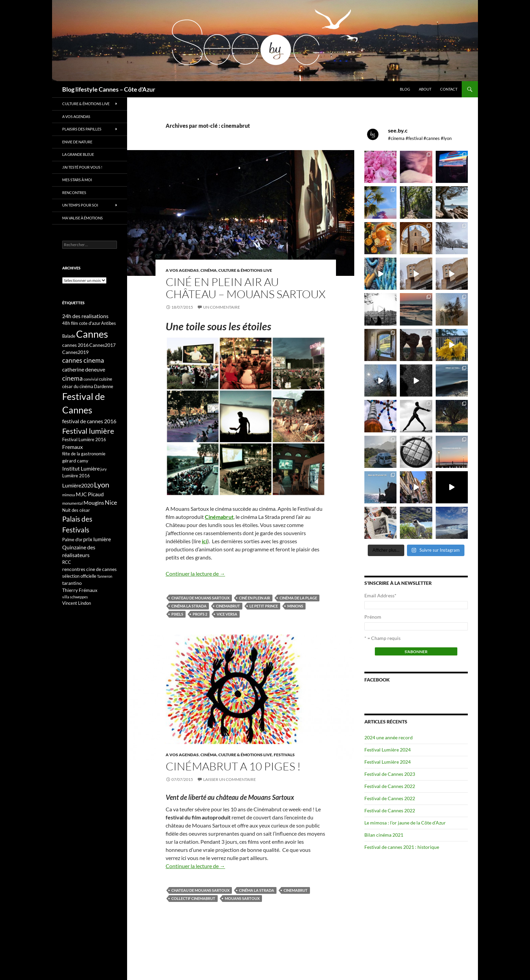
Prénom (373, 617)
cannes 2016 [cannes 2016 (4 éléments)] (75, 345)
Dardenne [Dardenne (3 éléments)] (104, 386)
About (425, 89)
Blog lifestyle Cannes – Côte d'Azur (109, 89)
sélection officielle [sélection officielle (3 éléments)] (79, 576)
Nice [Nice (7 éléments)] (111, 502)
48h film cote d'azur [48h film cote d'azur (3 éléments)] (81, 323)
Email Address (380, 595)
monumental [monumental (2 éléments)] (73, 503)
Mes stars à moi (77, 180)
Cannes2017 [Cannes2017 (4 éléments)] (102, 345)
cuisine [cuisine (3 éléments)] (106, 379)
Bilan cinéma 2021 (384, 835)
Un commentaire (222, 307)
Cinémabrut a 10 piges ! (233, 766)
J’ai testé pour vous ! (82, 167)
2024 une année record (389, 737)
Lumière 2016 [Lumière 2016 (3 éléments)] (76, 476)
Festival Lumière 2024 (388, 750)
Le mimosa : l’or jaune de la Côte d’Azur (405, 823)
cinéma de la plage (298, 598)
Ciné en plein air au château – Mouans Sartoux (246, 288)
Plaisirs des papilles (82, 129)
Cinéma (209, 270)
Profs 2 (200, 614)
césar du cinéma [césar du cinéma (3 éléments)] (78, 386)
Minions (295, 606)
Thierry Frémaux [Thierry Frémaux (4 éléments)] (80, 590)
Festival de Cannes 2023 (390, 774)
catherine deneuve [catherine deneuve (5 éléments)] (84, 369)
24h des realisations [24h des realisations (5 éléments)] (85, 316)
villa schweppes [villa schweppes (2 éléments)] (75, 597)
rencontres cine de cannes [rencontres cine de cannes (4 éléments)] (89, 569)
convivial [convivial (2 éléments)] (91, 379)
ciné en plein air (255, 598)
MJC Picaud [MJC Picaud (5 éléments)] (90, 494)
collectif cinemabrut (193, 898)
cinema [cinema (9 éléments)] (73, 378)
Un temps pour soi (80, 205)
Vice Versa (227, 614)
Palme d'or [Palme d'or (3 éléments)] (72, 540)
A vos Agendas (182, 270)
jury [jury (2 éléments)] (104, 469)
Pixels (177, 614)
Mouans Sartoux (242, 898)
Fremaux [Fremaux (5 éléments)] (73, 447)
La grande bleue (78, 154)
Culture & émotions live (245, 270)
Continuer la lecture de (195, 573)
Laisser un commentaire (230, 779)
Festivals (284, 755)
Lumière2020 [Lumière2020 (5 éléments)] (78, 485)
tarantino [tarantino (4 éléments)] (72, 583)
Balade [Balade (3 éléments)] (69, 336)
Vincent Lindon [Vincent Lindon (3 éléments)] (77, 603)
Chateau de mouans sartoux (200, 598)
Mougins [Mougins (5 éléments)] (94, 503)
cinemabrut (228, 606)
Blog (405, 89)
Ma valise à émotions (82, 218)
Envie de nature (77, 142)
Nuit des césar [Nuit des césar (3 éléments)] (76, 510)
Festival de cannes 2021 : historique (402, 847)
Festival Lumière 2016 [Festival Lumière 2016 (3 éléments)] (84, 439)
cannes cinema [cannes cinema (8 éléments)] (83, 360)
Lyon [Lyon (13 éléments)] (102, 485)
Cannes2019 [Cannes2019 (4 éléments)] (75, 352)
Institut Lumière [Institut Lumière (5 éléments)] (81, 468)
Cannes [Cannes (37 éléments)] (92, 334)
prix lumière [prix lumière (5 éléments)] (97, 539)
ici (204, 541)
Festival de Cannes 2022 (390, 786)
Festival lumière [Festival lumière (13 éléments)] (88, 431)
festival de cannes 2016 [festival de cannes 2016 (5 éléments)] (89, 421)
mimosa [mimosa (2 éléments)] (69, 495)
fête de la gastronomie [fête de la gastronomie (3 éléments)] (84, 454)
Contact (449, 89)
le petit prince (264, 606)
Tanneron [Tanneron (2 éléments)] (105, 576)
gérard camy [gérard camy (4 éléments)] (75, 461)
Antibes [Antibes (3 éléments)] (109, 323)
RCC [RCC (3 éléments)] (67, 562)
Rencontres (74, 193)
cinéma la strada (189, 606)
